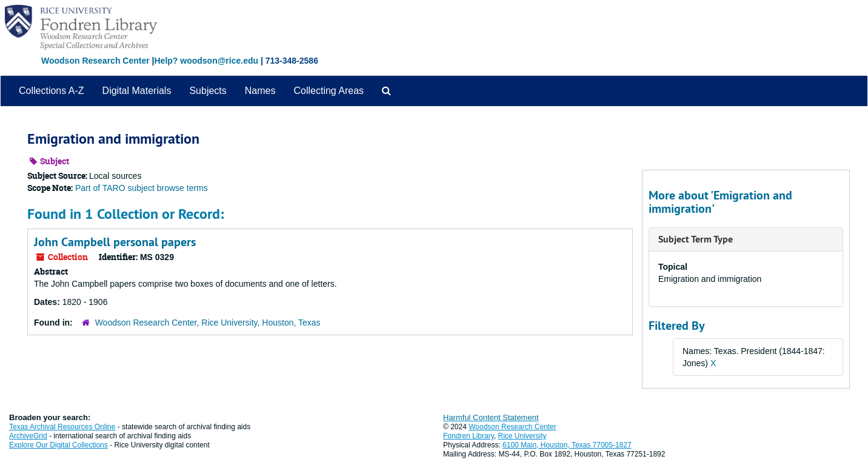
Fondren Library (469, 436)
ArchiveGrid (28, 436)
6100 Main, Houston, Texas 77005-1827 (567, 445)
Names (260, 91)
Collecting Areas (329, 91)
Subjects (208, 91)
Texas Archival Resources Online (62, 427)
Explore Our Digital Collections (58, 445)
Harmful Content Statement (491, 417)
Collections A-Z (52, 91)
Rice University (522, 436)
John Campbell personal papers (115, 242)
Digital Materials (137, 91)
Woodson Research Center (95, 61)
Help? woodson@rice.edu (206, 61)
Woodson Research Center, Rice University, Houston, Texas (208, 323)
